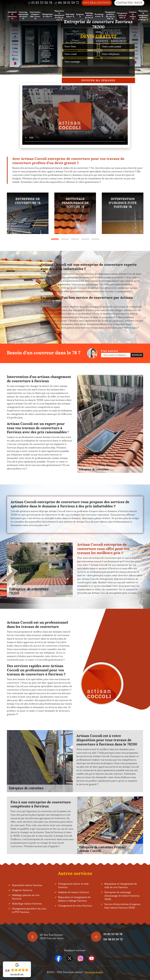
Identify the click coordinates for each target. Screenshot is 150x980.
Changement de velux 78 (47, 15)
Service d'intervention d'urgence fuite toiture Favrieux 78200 (123, 906)
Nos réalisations (97, 3)
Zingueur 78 (80, 15)
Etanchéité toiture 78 (70, 15)
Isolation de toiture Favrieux (74, 892)
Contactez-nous (129, 3)
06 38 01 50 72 (113, 939)
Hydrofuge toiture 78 (99, 15)
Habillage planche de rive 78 (89, 15)
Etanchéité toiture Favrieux (27, 885)
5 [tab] (95, 239)
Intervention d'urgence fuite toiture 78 (35, 15)
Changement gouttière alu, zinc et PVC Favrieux (29, 910)
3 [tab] (75, 239)
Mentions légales (94, 972)
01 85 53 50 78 (113, 934)
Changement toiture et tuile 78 (122, 15)
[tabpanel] (28, 213)
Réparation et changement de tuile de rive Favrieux (121, 886)
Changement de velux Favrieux (75, 906)
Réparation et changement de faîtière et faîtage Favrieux (74, 899)
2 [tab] (65, 239)
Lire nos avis (17, 974)
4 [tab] (85, 239)
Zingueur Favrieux (22, 890)
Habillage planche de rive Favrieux (26, 897)
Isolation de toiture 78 (133, 15)
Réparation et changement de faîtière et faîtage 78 (143, 15)
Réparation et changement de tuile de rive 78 (59, 15)
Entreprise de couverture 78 (12, 15)
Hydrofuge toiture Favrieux (27, 904)
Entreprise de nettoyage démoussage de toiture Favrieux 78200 (122, 896)
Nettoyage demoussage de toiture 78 (23, 15)
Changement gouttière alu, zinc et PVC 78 (110, 15)
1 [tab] (55, 239)
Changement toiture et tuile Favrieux (73, 886)
